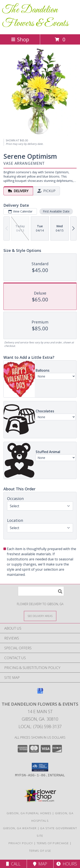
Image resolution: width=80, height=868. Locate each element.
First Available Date (56, 211)
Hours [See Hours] (67, 864)
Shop (20, 39)
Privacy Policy (21, 843)
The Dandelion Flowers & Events (35, 17)
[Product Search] (41, 591)
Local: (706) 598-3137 (40, 727)
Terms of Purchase (53, 843)
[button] (40, 767)
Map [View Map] (40, 864)
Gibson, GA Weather (20, 828)
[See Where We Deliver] (40, 616)
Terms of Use (40, 851)
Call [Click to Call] (13, 864)
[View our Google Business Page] (40, 693)
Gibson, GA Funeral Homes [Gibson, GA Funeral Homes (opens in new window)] (29, 813)
